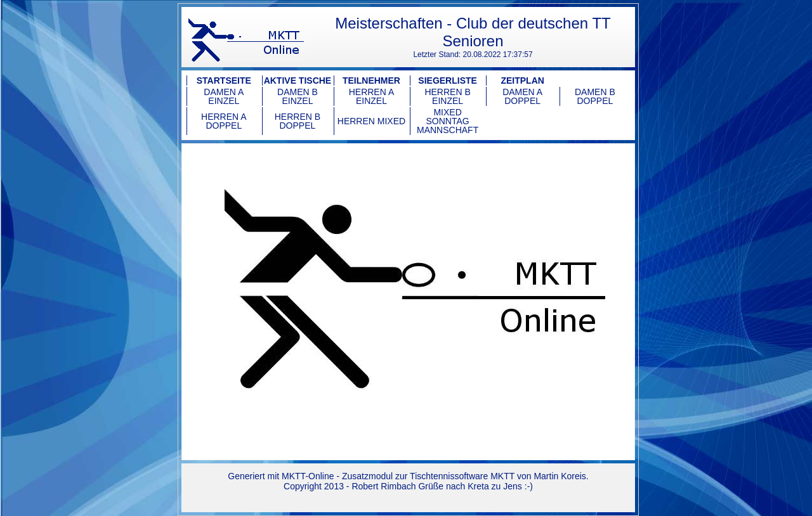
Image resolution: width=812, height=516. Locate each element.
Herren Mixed (371, 121)
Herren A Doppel (224, 121)
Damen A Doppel (522, 96)
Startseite (224, 81)
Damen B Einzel (298, 96)
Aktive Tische (298, 81)
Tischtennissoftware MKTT (462, 476)
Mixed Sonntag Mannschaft (448, 121)
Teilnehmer (371, 81)
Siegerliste (448, 81)
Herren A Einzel (372, 96)
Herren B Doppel (298, 121)
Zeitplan (522, 81)
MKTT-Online (308, 476)
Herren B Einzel (447, 96)
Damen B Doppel (595, 96)
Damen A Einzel (224, 96)
